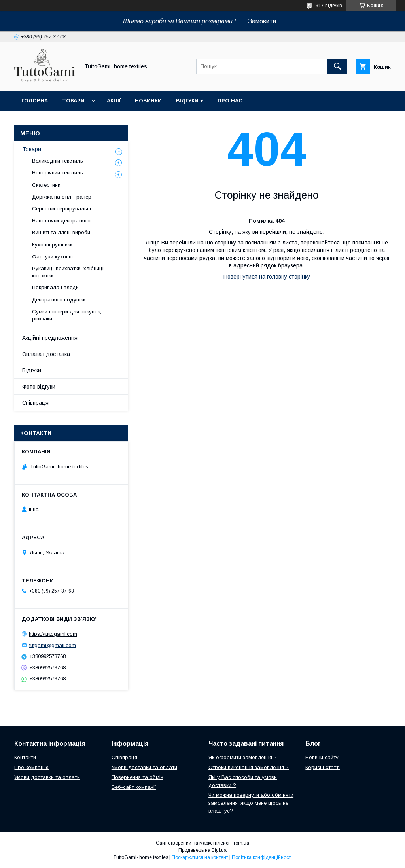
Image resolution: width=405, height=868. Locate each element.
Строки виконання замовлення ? (249, 767)
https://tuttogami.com (53, 634)
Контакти (25, 757)
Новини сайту (322, 757)
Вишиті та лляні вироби (61, 232)
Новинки (148, 101)
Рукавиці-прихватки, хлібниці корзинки (68, 272)
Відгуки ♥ (190, 101)
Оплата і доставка (46, 354)
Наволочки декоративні (61, 221)
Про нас (230, 101)
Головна (35, 101)
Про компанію (31, 767)
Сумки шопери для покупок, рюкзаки (67, 315)
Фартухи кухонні (52, 257)
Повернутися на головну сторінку (267, 277)
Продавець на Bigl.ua (202, 850)
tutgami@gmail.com (53, 645)
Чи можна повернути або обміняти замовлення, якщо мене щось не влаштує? (251, 803)
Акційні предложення (50, 338)
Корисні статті (323, 767)
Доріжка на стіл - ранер (62, 197)
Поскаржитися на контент (200, 857)
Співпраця (35, 403)
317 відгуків (329, 6)
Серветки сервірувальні (62, 209)
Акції (114, 101)
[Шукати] (337, 66)
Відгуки (32, 370)
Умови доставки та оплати (47, 777)
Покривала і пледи (55, 287)
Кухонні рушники (52, 245)
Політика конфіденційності (262, 857)
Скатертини (46, 185)
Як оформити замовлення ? (243, 757)
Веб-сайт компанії (134, 787)
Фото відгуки (39, 387)
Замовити (262, 21)
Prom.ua (240, 843)
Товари (73, 101)
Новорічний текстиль (58, 173)
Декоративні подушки (59, 300)
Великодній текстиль (58, 161)
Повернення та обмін (137, 777)
